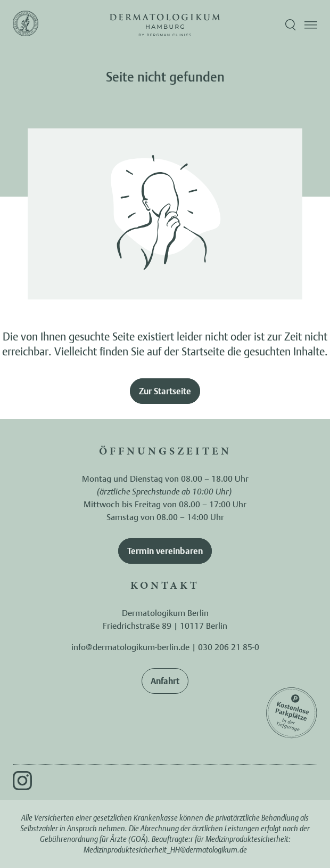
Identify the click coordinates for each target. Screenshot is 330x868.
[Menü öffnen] (311, 25)
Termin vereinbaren (165, 551)
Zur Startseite (165, 391)
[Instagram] (22, 781)
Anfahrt (165, 681)
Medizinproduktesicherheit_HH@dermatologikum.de (165, 850)
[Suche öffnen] (291, 25)
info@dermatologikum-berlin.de (130, 647)
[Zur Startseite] (26, 25)
